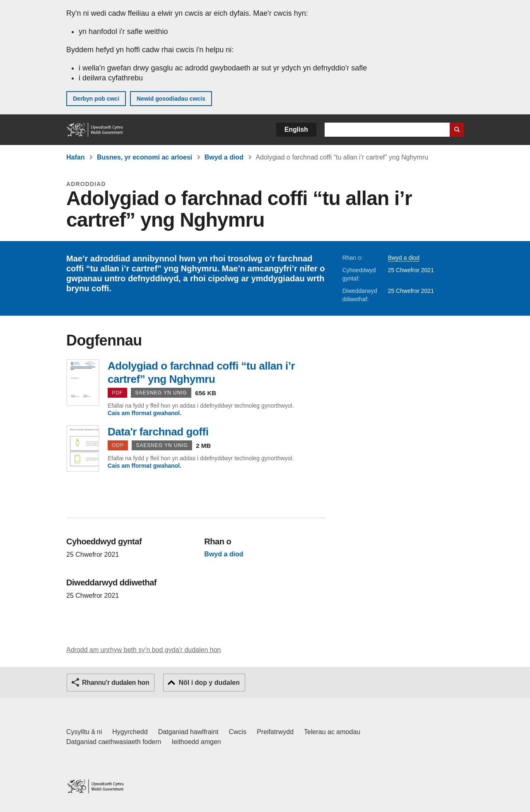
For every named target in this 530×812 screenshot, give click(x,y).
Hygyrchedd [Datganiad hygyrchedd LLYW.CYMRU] (130, 732)
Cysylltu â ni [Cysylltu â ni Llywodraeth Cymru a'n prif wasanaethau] (84, 732)
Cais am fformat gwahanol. (145, 413)
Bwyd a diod (224, 157)
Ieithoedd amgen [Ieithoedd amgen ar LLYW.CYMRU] (196, 742)
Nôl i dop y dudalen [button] (209, 683)
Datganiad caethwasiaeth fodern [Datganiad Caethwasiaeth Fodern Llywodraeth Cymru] (114, 742)
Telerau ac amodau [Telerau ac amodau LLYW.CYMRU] (332, 732)
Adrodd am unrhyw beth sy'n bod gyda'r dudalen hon (143, 650)
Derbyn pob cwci (96, 99)
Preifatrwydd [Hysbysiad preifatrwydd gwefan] (275, 732)
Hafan (75, 157)
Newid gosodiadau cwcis (171, 99)
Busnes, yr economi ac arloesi (145, 157)
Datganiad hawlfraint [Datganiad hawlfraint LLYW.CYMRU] (188, 732)
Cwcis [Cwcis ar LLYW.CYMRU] (238, 732)
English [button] (296, 129)
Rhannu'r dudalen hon (116, 683)
